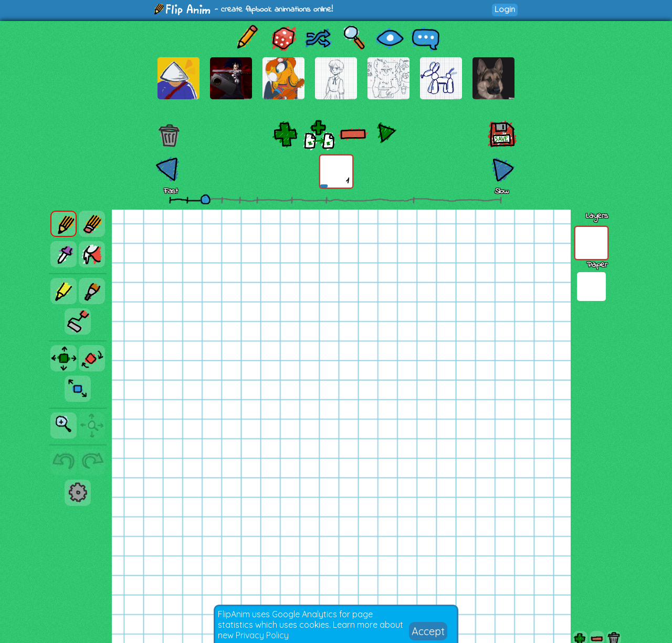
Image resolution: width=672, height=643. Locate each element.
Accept (428, 631)
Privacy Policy (262, 635)
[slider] (205, 199)
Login (505, 9)
